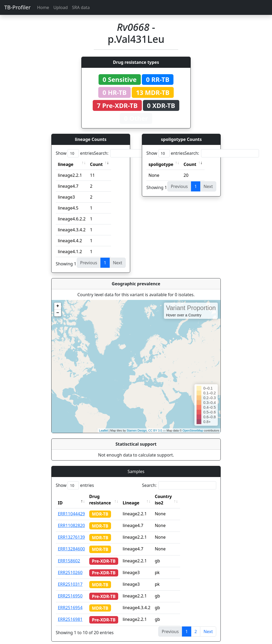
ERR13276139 (71, 531)
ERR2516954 (70, 601)
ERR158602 (69, 554)
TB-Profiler (17, 7)
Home (43, 7)
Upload (61, 7)
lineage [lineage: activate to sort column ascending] (66, 164)
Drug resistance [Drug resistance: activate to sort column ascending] (106, 496)
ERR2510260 (70, 566)
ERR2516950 (70, 589)
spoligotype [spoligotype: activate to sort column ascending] (161, 164)
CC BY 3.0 (155, 430)
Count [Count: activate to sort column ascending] (96, 164)
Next (208, 625)
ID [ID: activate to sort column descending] (60, 496)
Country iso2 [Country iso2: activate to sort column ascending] (178, 496)
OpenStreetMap (193, 430)
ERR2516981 (70, 613)
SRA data (81, 7)
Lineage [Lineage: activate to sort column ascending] (141, 496)
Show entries (75, 153)
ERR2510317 (70, 578)
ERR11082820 (71, 519)
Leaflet (103, 430)
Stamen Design (137, 430)
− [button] (58, 313)
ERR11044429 (71, 507)
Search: (131, 153)
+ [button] (58, 306)
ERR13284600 (71, 542)
